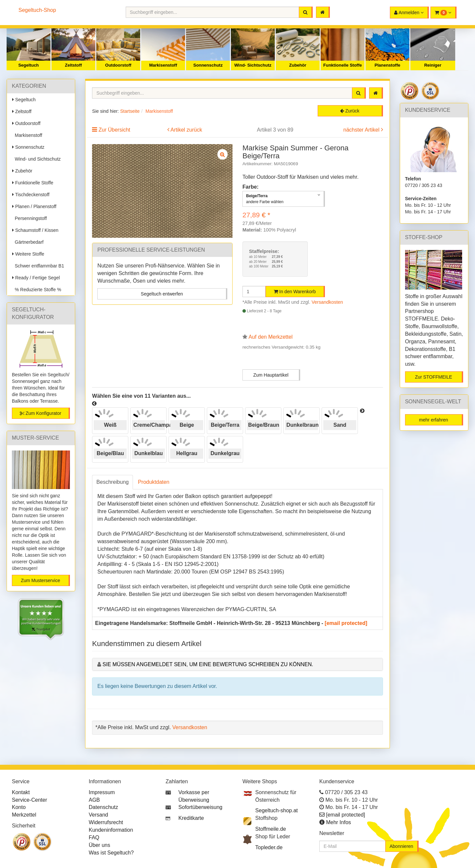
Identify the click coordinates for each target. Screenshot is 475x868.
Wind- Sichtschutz (253, 65)
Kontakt (21, 792)
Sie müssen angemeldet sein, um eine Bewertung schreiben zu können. (208, 664)
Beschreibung (112, 482)
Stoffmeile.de (271, 829)
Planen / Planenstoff (34, 206)
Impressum (102, 792)
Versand (98, 815)
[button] (443, 13)
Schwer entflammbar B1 (38, 266)
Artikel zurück (186, 130)
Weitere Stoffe (28, 254)
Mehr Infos (338, 822)
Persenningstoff (30, 218)
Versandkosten (327, 302)
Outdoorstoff (118, 65)
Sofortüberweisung (200, 807)
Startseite (130, 111)
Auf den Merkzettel (271, 337)
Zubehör (298, 65)
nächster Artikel (362, 130)
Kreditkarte (191, 818)
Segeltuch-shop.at (277, 810)
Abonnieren (401, 846)
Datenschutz (103, 807)
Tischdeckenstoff (31, 195)
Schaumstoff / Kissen (35, 230)
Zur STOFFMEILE (434, 377)
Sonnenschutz (208, 65)
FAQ (94, 837)
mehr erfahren (433, 420)
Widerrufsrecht (106, 822)
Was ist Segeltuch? (111, 853)
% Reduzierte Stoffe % (37, 290)
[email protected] (346, 623)
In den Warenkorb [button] (295, 292)
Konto (19, 807)
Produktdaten (154, 482)
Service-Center (30, 800)
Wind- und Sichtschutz (36, 159)
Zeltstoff (73, 65)
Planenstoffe (387, 65)
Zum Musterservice (40, 580)
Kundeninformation (111, 830)
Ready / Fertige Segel (36, 278)
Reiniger (433, 65)
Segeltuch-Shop (37, 10)
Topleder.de (269, 847)
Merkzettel (24, 815)
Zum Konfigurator (41, 413)
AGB (94, 800)
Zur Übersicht (114, 130)
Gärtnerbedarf (28, 242)
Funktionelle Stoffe (343, 65)
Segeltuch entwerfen (162, 294)
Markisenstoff (163, 65)
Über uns (99, 845)
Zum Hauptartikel (271, 375)
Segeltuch (28, 65)
